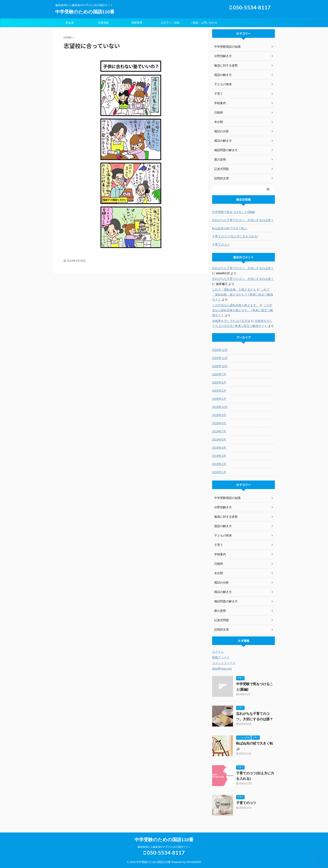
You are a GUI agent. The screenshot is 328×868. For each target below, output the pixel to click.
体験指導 (137, 23)
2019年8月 (219, 423)
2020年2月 (219, 391)
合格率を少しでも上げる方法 (231, 321)
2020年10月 (220, 366)
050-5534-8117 (250, 7)
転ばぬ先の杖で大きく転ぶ (230, 228)
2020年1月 (219, 399)
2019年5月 (219, 440)
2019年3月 (219, 456)
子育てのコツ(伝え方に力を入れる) (235, 236)
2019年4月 (219, 448)
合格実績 (103, 23)
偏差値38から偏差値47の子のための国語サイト (164, 847)
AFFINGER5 (194, 862)
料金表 (70, 23)
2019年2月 (219, 464)
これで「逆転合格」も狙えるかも (234, 289)
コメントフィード (224, 663)
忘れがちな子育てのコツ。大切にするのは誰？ (243, 220)
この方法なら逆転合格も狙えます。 (236, 305)
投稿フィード (221, 657)
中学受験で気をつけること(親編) (234, 212)
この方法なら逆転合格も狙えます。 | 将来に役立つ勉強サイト (243, 310)
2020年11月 (220, 358)
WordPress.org (222, 669)
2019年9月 (219, 415)
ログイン (218, 652)
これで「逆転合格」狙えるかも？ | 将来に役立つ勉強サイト (243, 294)
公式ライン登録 (170, 23)
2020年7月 (219, 374)
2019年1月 (219, 472)
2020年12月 (220, 350)
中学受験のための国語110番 (85, 12)
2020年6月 (219, 382)
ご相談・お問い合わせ (204, 23)
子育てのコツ (221, 245)
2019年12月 (220, 407)
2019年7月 (219, 431)
